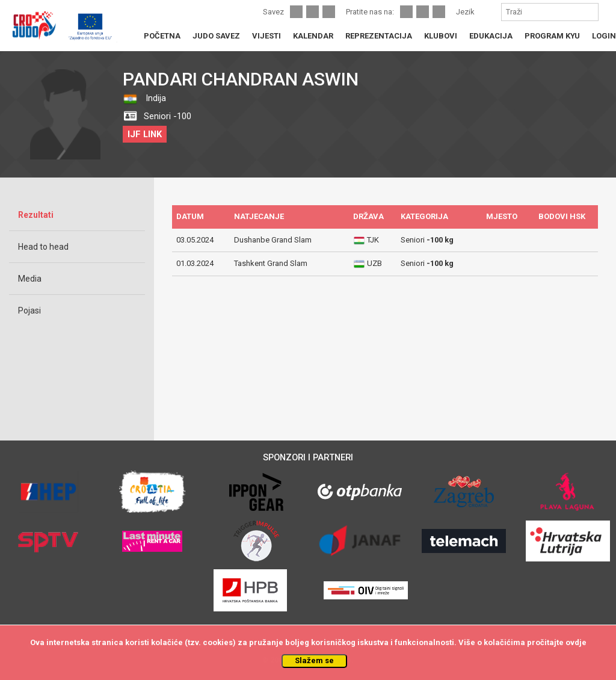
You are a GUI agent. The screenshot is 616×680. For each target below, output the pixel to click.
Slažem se (314, 660)
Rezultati (36, 215)
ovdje (576, 642)
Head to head (43, 247)
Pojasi (29, 311)
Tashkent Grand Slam (271, 263)
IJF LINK (145, 134)
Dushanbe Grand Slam (273, 240)
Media (30, 279)
